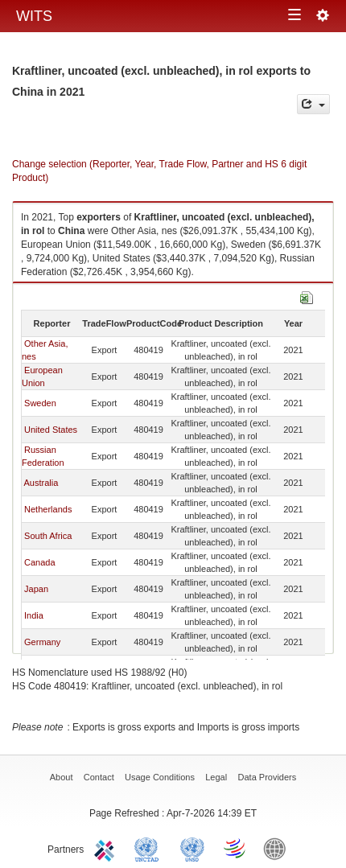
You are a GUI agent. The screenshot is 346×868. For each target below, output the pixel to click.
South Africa (48, 536)
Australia (41, 483)
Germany (42, 642)
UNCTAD (150, 848)
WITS (34, 16)
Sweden (40, 403)
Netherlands (48, 509)
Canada (40, 562)
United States (51, 430)
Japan (36, 589)
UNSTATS (192, 848)
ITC (107, 848)
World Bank (278, 848)
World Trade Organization (236, 848)
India (34, 615)
